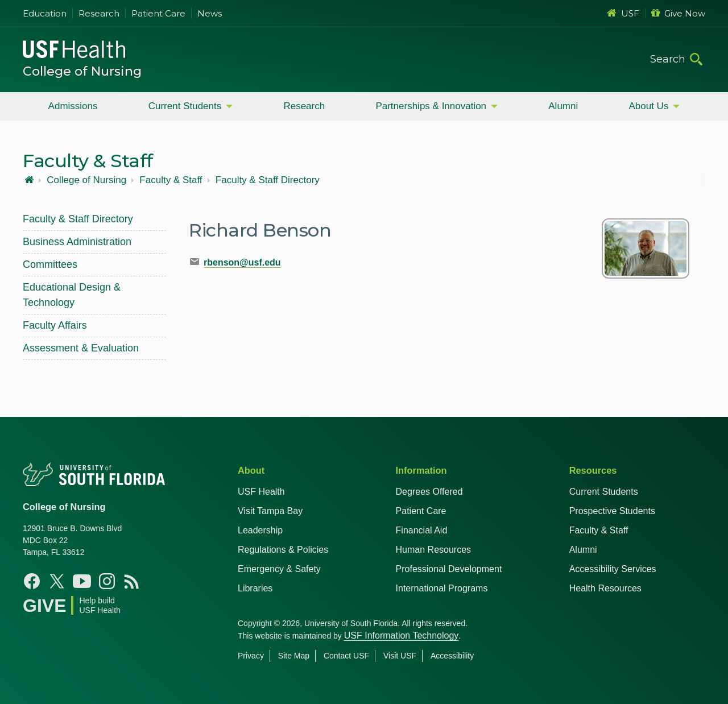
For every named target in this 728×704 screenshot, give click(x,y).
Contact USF (346, 656)
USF (623, 13)
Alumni (563, 106)
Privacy (251, 656)
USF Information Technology (402, 635)
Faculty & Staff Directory (268, 180)
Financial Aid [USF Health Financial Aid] (422, 530)
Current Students (185, 106)
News (210, 13)
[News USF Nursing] (132, 581)
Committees (50, 264)
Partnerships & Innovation (431, 106)
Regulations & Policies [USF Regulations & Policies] (283, 550)
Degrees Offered (429, 492)
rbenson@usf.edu (242, 262)
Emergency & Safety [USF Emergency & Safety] (279, 569)
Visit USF (400, 656)
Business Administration (77, 242)
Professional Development (449, 569)
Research (99, 13)
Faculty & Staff (171, 180)
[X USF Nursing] (57, 581)
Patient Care (158, 13)
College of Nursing (82, 71)
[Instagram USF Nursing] (107, 581)
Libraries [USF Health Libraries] (255, 588)
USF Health (261, 492)
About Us (648, 106)
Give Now (678, 13)
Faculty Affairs (55, 325)
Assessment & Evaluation (81, 348)
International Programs (442, 588)
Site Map (294, 656)
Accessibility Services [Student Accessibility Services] (613, 569)
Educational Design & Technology (72, 295)
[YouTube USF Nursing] (82, 581)
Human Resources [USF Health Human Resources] (434, 550)
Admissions (73, 106)
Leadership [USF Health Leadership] (260, 530)
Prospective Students (612, 511)
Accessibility (452, 656)
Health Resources (605, 588)
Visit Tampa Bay (270, 511)
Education (45, 13)
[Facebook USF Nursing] (32, 581)
